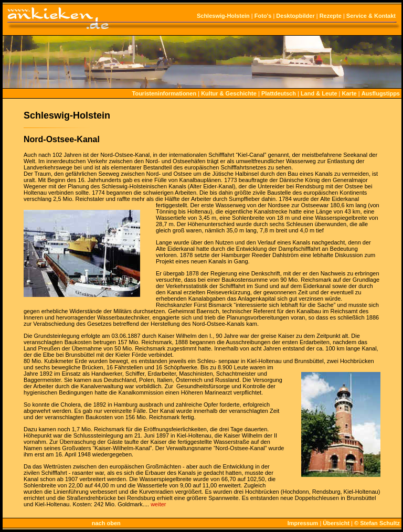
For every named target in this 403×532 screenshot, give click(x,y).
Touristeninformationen (165, 93)
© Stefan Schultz (377, 523)
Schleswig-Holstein (223, 16)
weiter (158, 504)
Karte (349, 93)
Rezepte (331, 16)
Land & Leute (319, 93)
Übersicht (336, 523)
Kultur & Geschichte (229, 93)
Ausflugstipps (381, 93)
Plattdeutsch (279, 93)
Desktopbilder (295, 16)
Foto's (263, 16)
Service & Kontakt (371, 16)
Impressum (303, 523)
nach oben (106, 523)
